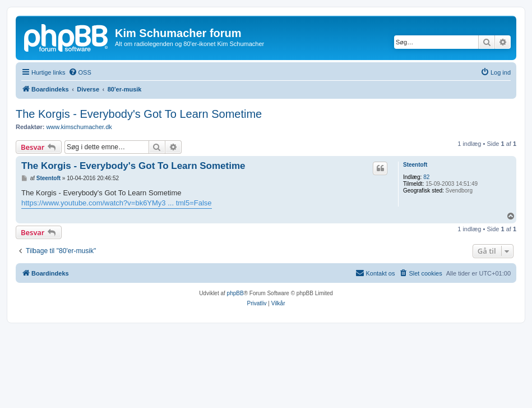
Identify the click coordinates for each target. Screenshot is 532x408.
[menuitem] (80, 72)
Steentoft (415, 165)
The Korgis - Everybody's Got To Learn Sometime (139, 114)
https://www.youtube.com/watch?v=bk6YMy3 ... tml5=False (117, 203)
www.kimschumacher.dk (79, 127)
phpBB (235, 293)
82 (426, 177)
